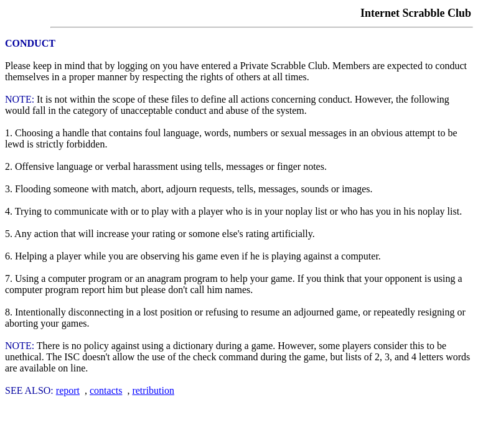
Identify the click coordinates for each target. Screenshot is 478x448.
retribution (153, 390)
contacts (106, 390)
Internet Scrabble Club (416, 13)
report (68, 390)
